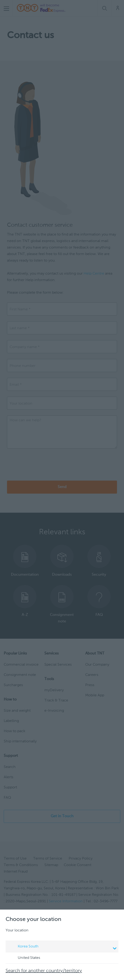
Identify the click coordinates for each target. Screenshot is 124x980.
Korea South (63, 947)
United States (25, 958)
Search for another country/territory (44, 971)
